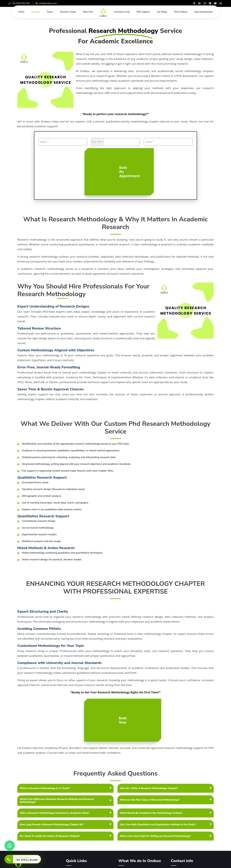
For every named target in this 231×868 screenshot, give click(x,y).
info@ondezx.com (46, 3)
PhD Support (143, 12)
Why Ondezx (181, 12)
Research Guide (68, 12)
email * (149, 142)
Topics (50, 12)
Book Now (123, 720)
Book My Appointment (130, 172)
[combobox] (98, 142)
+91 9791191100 (19, 3)
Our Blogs (162, 12)
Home (21, 12)
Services (36, 12)
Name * (44, 142)
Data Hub (88, 12)
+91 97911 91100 (26, 860)
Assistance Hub (122, 12)
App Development (204, 12)
